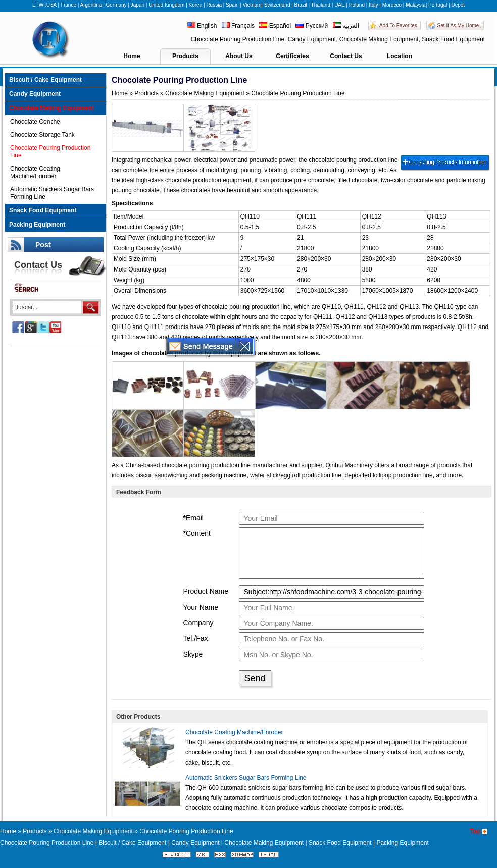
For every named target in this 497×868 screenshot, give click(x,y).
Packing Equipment (37, 225)
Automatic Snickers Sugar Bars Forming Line (52, 193)
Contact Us (346, 56)
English (203, 26)
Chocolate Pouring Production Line (50, 152)
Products (185, 56)
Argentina (91, 5)
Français (238, 26)
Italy (373, 5)
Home (132, 56)
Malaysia (415, 5)
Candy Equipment (35, 94)
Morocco (392, 5)
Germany (116, 5)
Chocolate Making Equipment (52, 108)
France (68, 5)
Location (400, 56)
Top (475, 831)
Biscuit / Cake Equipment (45, 80)
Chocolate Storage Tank (42, 135)
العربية (346, 26)
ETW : (39, 5)
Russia (214, 5)
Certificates (292, 56)
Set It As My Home (458, 25)
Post (43, 245)
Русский (312, 26)
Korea (196, 5)
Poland (357, 5)
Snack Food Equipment (43, 210)
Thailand (321, 5)
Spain (232, 5)
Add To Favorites (398, 25)
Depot (458, 5)
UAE (340, 5)
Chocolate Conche (35, 122)
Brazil (301, 5)
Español (275, 26)
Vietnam (252, 5)
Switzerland (277, 5)
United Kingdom (166, 5)
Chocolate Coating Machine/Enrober (35, 172)
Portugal (438, 5)
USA (52, 5)
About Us (239, 56)
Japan (138, 5)
